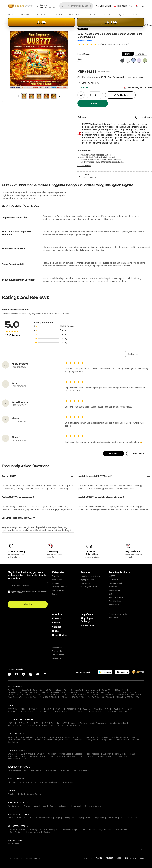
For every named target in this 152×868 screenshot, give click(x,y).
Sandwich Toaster (123, 756)
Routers (47, 832)
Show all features (84, 166)
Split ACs (73, 692)
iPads (20, 794)
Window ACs (86, 692)
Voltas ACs (24, 690)
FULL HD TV (118, 709)
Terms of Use (57, 651)
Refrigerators (93, 740)
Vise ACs (11, 690)
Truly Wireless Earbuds (18, 770)
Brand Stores (57, 648)
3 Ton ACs (82, 695)
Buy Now (93, 103)
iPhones (27, 806)
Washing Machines (60, 587)
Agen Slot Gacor (115, 601)
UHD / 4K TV (48, 723)
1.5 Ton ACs (13, 695)
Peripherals (99, 818)
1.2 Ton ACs (135, 692)
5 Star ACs (134, 695)
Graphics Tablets (34, 794)
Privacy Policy (58, 658)
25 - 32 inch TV (30, 711)
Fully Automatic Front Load (20, 740)
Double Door (121, 740)
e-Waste (57, 623)
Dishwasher (78, 740)
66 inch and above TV (118, 711)
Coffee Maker (65, 754)
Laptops (55, 583)
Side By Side (13, 742)
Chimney (41, 754)
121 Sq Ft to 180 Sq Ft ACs (73, 697)
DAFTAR (111, 22)
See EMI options (135, 77)
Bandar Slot (108, 15)
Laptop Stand (84, 818)
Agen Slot (122, 15)
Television (56, 576)
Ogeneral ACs (59, 692)
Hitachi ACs (121, 690)
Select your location (48, 7)
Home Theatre (48, 726)
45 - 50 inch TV (64, 711)
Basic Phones (40, 806)
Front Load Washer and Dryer (48, 740)
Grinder (50, 756)
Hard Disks (133, 818)
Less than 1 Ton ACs (104, 692)
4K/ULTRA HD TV (101, 709)
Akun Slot (59, 15)
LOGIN (41, 22)
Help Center (122, 6)
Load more (114, 454)
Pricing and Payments (118, 614)
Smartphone (57, 580)
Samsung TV (37, 709)
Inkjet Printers (105, 830)
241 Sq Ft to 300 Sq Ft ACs (127, 697)
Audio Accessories (98, 723)
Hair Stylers (36, 782)
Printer (92, 830)
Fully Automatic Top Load (97, 737)
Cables (53, 806)
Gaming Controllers (16, 726)
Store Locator (105, 6)
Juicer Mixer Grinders (34, 756)
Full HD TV (62, 723)
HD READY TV (14, 711)
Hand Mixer (135, 754)
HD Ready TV (23, 723)
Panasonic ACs (14, 692)
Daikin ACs (37, 690)
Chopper (52, 754)
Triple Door (135, 740)
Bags (58, 818)
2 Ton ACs (41, 695)
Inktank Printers (14, 832)
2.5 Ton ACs (69, 695)
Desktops (53, 830)
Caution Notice (58, 655)
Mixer (24, 759)
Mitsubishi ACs (91, 690)
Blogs (55, 631)
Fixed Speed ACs (15, 697)
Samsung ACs (31, 692)
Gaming (55, 594)
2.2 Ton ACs (54, 695)
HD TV (130, 709)
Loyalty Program (87, 580)
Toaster (91, 756)
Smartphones (13, 806)
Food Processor (93, 754)
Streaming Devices (79, 723)
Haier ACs (45, 692)
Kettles (60, 756)
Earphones (64, 770)
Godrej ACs (76, 690)
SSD (122, 818)
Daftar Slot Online (85, 41)
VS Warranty (85, 583)
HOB (9, 756)
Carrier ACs (107, 690)
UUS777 (10, 15)
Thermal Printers (33, 832)
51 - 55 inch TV (81, 711)
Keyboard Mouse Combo (41, 818)
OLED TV (86, 709)
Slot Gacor (113, 594)
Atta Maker (12, 754)
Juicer (18, 756)
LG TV (49, 709)
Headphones (50, 770)
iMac (83, 830)
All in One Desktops (69, 830)
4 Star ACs (121, 695)
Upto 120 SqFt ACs (49, 697)
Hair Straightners (52, 782)
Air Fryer (107, 754)
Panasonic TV (73, 709)
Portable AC (56, 737)
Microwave (71, 756)
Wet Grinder (13, 759)
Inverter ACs (31, 697)
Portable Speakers (81, 770)
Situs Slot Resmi (42, 15)
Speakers (62, 726)
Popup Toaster (105, 756)
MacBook (23, 830)
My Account (87, 626)
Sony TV (59, 709)
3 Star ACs (108, 695)
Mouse (10, 818)
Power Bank (76, 806)
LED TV (11, 723)
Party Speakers (58, 590)
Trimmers (12, 782)
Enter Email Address (20, 586)
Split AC (29, 737)
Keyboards (22, 818)
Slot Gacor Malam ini (76, 15)
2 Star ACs (95, 695)
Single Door (107, 740)
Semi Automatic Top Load (124, 737)
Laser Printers (121, 830)
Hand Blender (120, 754)
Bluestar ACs (62, 690)
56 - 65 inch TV (98, 711)
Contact (57, 627)
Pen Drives (112, 818)
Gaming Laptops (37, 830)
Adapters (63, 806)
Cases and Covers (93, 806)
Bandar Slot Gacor (116, 598)
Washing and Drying (73, 737)
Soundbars (33, 726)
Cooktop (78, 754)
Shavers (23, 782)
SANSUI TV (12, 709)
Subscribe (28, 604)
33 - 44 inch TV (47, 711)
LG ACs (49, 690)
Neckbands (36, 770)
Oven (82, 756)
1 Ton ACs (122, 692)
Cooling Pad (69, 818)
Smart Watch (13, 844)
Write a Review (138, 454)
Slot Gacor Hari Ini (139, 15)
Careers (57, 618)
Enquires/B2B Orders (89, 587)
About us (57, 614)
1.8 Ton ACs (27, 695)
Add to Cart (120, 95)
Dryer (67, 740)
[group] (128, 54)
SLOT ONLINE (25, 15)
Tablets (11, 794)
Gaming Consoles (118, 723)
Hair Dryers (68, 782)
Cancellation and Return (90, 576)
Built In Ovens (27, 754)
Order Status (59, 635)
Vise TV (24, 709)
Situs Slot (93, 15)
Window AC (41, 737)
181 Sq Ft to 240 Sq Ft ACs (100, 697)
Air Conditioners (15, 737)
